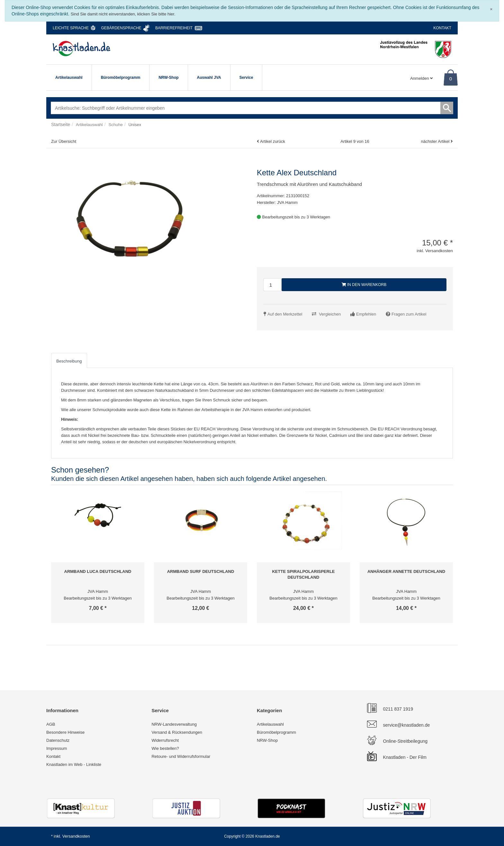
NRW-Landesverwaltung (174, 724)
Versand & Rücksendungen (177, 732)
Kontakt (442, 28)
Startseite (61, 124)
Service (246, 78)
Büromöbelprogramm (121, 78)
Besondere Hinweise (65, 732)
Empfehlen (366, 314)
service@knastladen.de (407, 725)
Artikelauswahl (69, 78)
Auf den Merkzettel (285, 314)
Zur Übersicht (64, 141)
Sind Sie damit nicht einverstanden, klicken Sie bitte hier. (123, 14)
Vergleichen (330, 314)
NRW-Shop (168, 78)
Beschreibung (69, 361)
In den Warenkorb (364, 285)
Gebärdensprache (121, 28)
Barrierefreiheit (174, 28)
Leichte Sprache (71, 28)
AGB (51, 724)
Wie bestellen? (165, 748)
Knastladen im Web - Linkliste (74, 764)
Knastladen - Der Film (405, 757)
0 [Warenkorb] (451, 79)
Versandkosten (76, 836)
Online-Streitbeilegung (405, 741)
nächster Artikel (436, 141)
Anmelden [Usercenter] (421, 78)
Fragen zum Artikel (409, 314)
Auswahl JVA (209, 78)
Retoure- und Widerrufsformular (181, 756)
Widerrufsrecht (165, 740)
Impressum (57, 748)
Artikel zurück (273, 141)
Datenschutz (58, 740)
